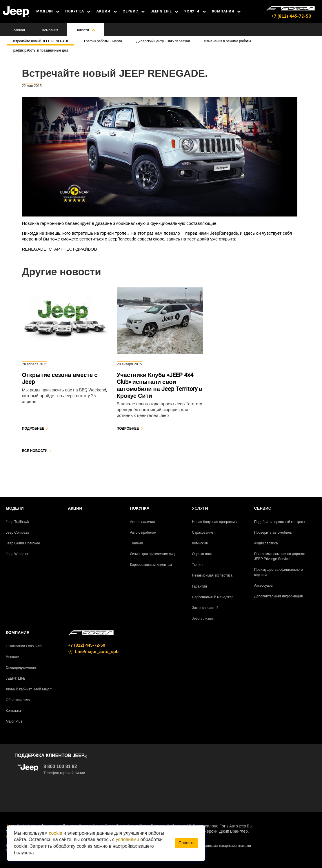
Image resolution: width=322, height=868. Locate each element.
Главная (18, 30)
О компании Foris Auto (24, 646)
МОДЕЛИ (48, 11)
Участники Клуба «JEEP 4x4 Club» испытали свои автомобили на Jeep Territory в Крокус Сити (160, 385)
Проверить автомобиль (273, 533)
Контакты (13, 711)
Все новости (35, 451)
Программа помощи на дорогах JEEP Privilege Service (280, 556)
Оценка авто (202, 554)
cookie (55, 833)
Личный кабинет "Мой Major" (29, 689)
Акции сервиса (266, 543)
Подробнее (33, 428)
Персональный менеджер (213, 597)
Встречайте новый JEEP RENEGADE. (41, 41)
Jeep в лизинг (203, 619)
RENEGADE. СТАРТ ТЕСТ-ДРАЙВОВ (60, 249)
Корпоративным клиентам (151, 565)
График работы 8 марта (103, 41)
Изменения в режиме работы (227, 41)
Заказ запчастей (205, 608)
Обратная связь (19, 700)
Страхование (203, 533)
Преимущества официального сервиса (279, 572)
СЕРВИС (134, 11)
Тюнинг (198, 565)
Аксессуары (264, 586)
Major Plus (14, 721)
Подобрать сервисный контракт (280, 522)
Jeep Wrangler (17, 554)
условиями (128, 839)
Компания (50, 30)
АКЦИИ (107, 11)
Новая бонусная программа (214, 522)
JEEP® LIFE (165, 11)
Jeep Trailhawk (17, 522)
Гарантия (200, 586)
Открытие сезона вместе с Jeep (60, 378)
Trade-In (136, 543)
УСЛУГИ (195, 11)
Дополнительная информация (279, 596)
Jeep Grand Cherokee (23, 543)
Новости (85, 30)
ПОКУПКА (78, 11)
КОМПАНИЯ (226, 11)
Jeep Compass (17, 533)
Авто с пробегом (143, 533)
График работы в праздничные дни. (40, 50)
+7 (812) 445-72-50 (291, 16)
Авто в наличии (142, 522)
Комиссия (200, 543)
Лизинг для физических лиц (152, 554)
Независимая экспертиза (212, 575)
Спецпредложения (21, 668)
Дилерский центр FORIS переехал (163, 41)
